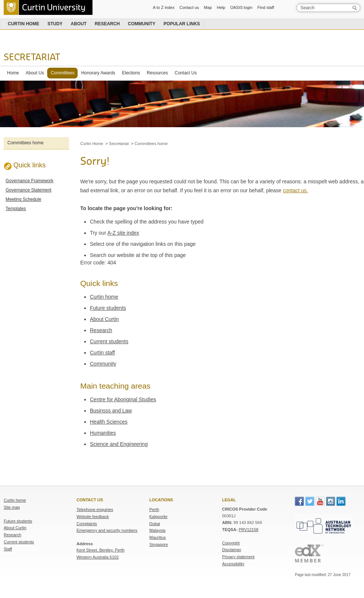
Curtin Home (92, 144)
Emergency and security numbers (107, 530)
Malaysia (157, 530)
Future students (108, 308)
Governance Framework (30, 181)
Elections (131, 73)
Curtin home (24, 24)
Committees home (25, 143)
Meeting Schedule (23, 199)
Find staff (266, 7)
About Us (35, 73)
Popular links (182, 24)
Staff (8, 549)
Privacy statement (238, 557)
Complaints (87, 524)
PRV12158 (249, 530)
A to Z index (164, 7)
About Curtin (104, 319)
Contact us (189, 7)
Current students (109, 341)
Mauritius (158, 537)
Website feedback (93, 517)
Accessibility (233, 564)
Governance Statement (28, 190)
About (79, 24)
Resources (157, 73)
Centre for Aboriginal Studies (123, 399)
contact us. (296, 190)
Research (107, 24)
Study (55, 24)
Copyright (231, 543)
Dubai (155, 524)
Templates (16, 209)
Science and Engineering (119, 444)
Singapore (159, 544)
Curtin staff (102, 353)
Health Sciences (109, 422)
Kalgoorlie (158, 517)
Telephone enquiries (95, 509)
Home (13, 73)
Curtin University (48, 7)
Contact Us (186, 73)
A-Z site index (123, 233)
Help (221, 7)
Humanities (103, 433)
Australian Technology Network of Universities (324, 526)
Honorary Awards (98, 73)
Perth (154, 509)
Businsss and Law (111, 411)
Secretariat (32, 58)
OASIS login (241, 7)
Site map (12, 507)
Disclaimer (232, 550)
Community (142, 24)
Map (208, 7)
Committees (62, 73)
